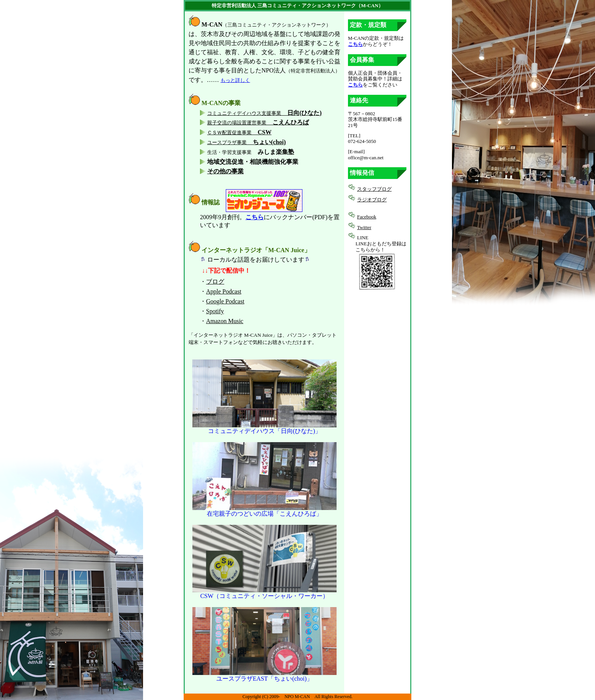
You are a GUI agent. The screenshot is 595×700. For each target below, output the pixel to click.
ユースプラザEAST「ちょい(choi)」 (264, 676)
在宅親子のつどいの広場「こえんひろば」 (264, 511)
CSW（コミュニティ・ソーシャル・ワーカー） (264, 593)
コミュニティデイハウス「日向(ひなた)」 (264, 428)
